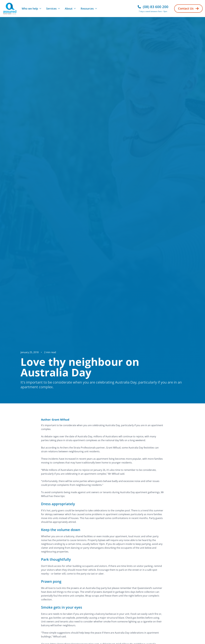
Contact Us (188, 8)
